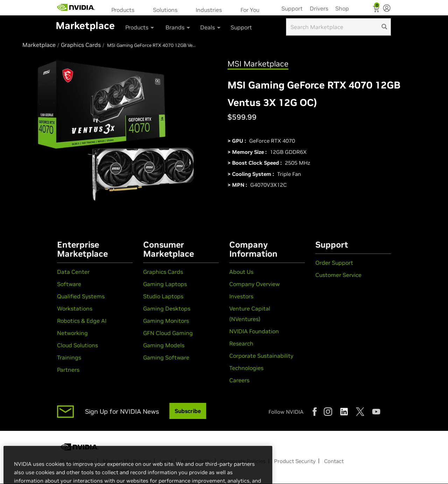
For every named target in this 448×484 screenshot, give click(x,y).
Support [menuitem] (292, 8)
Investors (241, 296)
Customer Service (338, 275)
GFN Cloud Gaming (168, 333)
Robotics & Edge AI (82, 321)
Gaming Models (164, 345)
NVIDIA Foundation (254, 331)
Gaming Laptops (165, 284)
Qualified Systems (81, 296)
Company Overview (254, 284)
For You (250, 10)
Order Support (334, 263)
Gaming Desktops (167, 308)
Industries (209, 10)
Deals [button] (211, 27)
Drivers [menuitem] (319, 8)
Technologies (246, 368)
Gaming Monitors (166, 321)
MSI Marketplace (258, 64)
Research (241, 343)
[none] (387, 9)
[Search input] (338, 27)
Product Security (295, 461)
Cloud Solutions (78, 345)
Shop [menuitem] (342, 8)
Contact (334, 461)
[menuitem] (125, 9)
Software (69, 284)
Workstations (75, 308)
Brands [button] (178, 27)
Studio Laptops (163, 296)
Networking (72, 333)
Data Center (73, 272)
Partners (68, 370)
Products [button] (140, 27)
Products (123, 10)
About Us (241, 272)
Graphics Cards (163, 272)
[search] (384, 27)
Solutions (165, 10)
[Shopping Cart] (377, 10)
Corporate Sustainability (261, 356)
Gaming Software (166, 357)
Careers (239, 380)
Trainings (69, 357)
